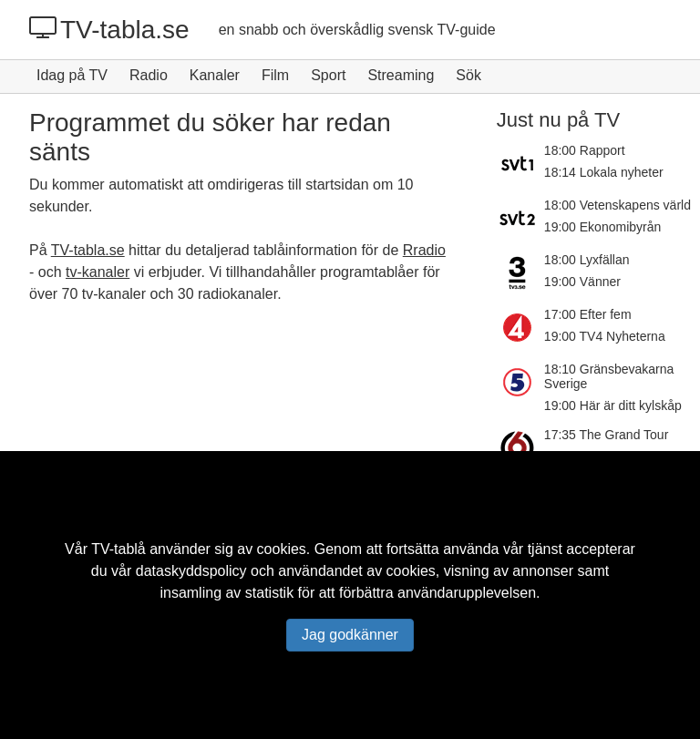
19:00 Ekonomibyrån (602, 227)
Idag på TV (72, 75)
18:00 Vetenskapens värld (618, 205)
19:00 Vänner (582, 282)
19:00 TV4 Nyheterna (605, 336)
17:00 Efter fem (588, 314)
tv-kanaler (98, 272)
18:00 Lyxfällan (587, 260)
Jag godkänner (350, 635)
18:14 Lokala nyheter (604, 172)
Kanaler (215, 75)
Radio (149, 75)
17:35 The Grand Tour (606, 435)
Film (275, 75)
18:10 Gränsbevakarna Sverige (609, 376)
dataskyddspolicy (191, 571)
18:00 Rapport (585, 150)
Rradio (424, 250)
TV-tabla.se (109, 29)
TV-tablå (118, 549)
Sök (468, 75)
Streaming (401, 75)
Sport (328, 75)
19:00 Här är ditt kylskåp (613, 405)
